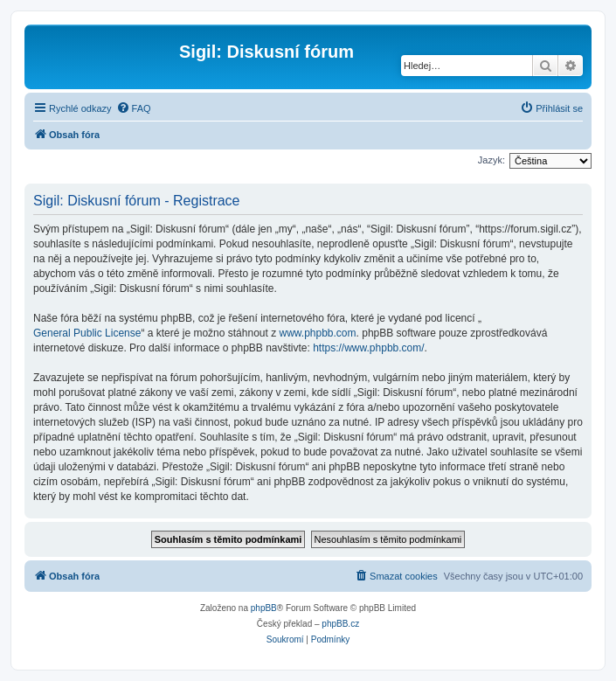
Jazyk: (491, 160)
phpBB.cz (340, 624)
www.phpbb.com (318, 333)
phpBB (264, 608)
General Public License (87, 333)
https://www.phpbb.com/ (368, 348)
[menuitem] (134, 108)
